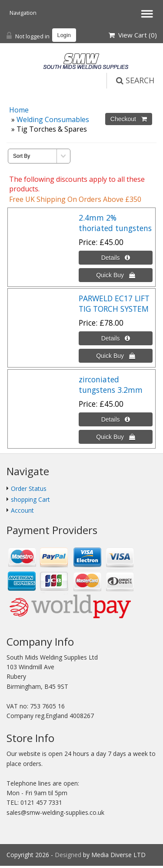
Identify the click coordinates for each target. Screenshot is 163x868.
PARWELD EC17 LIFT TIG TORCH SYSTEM (114, 303)
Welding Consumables (53, 119)
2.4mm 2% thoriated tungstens (115, 223)
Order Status (29, 488)
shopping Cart (30, 499)
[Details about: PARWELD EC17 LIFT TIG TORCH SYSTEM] (116, 338)
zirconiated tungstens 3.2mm (111, 385)
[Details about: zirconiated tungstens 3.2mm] (116, 419)
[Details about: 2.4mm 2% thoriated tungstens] (116, 258)
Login (64, 35)
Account (22, 510)
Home (19, 110)
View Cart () (133, 35)
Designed (69, 855)
